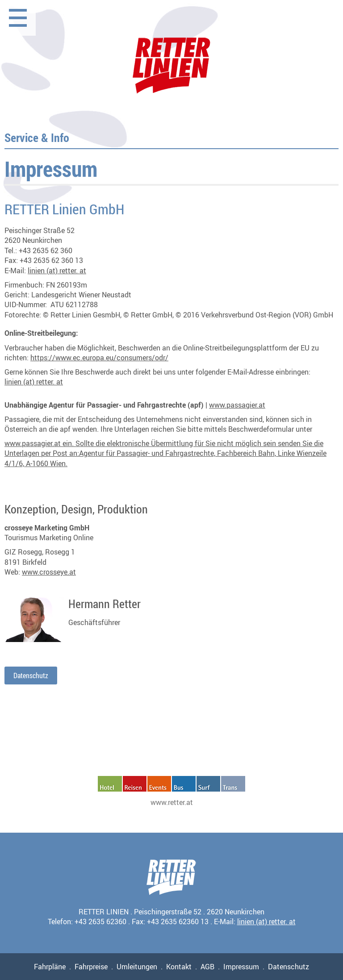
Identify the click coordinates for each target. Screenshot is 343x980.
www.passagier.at (237, 405)
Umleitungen (137, 967)
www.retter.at (172, 802)
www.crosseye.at (49, 572)
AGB (207, 967)
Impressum (241, 967)
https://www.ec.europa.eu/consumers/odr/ (99, 358)
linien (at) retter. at (57, 271)
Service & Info (37, 138)
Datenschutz (31, 676)
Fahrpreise (91, 967)
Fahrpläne (50, 967)
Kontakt (179, 967)
